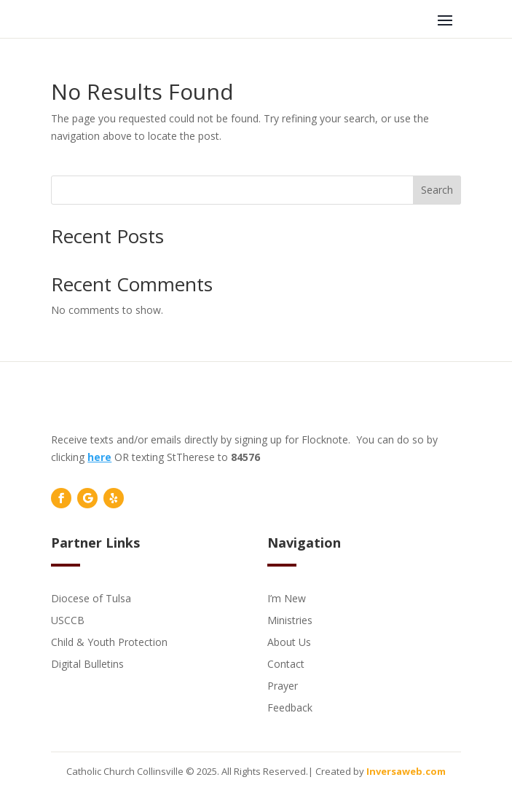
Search (437, 190)
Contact (286, 663)
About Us (289, 641)
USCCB (68, 619)
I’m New (287, 598)
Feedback (290, 707)
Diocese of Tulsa (91, 598)
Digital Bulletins (87, 663)
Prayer (283, 685)
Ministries (290, 619)
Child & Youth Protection (109, 641)
